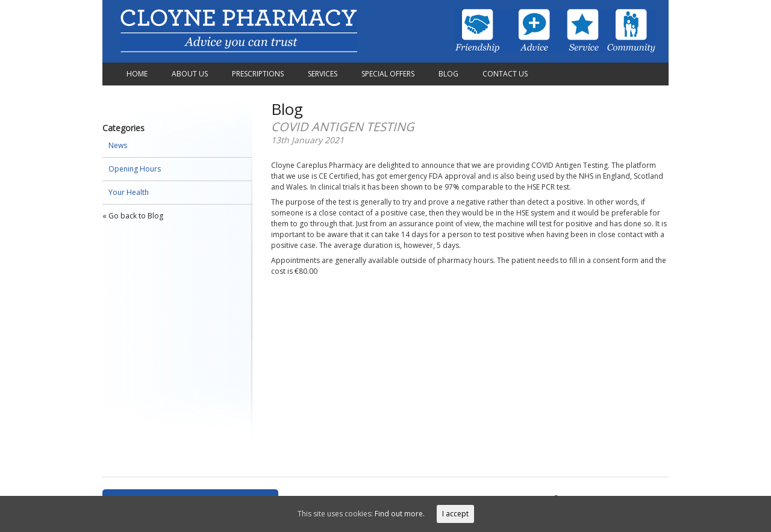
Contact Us (505, 74)
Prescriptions (258, 74)
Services (323, 74)
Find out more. (400, 514)
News (118, 145)
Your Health (129, 192)
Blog (448, 74)
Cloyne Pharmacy (239, 31)
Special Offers (388, 74)
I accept (455, 514)
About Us (190, 74)
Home (137, 74)
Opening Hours (135, 169)
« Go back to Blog (133, 216)
